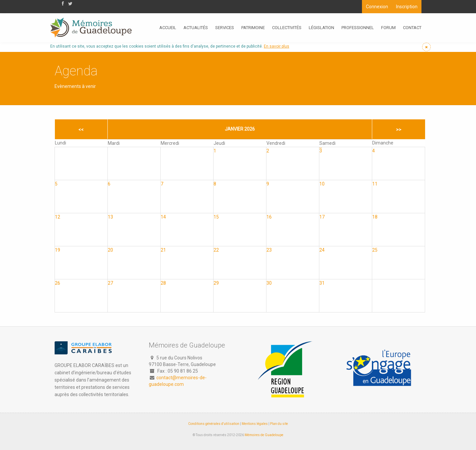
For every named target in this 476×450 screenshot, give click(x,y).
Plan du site (279, 424)
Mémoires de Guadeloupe (264, 435)
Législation (321, 28)
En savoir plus (277, 46)
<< (81, 130)
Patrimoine (253, 28)
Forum (388, 28)
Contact (412, 28)
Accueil (168, 28)
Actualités (196, 28)
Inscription (407, 7)
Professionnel (358, 28)
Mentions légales (255, 424)
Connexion (377, 7)
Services (225, 28)
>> (399, 130)
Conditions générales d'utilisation (214, 424)
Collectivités (287, 28)
